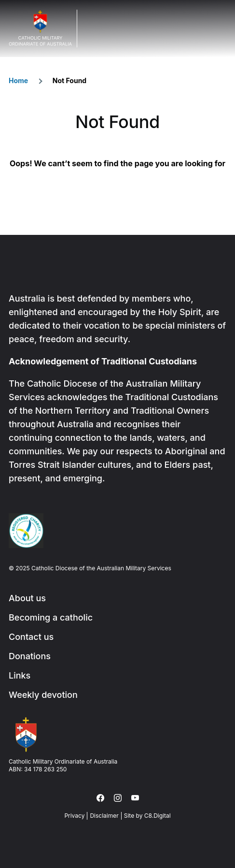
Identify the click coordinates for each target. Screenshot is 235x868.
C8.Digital (158, 816)
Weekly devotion (43, 695)
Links (20, 675)
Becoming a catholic (51, 617)
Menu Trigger (218, 29)
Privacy (74, 816)
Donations (30, 656)
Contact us (31, 637)
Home (18, 80)
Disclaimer (104, 816)
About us (27, 598)
